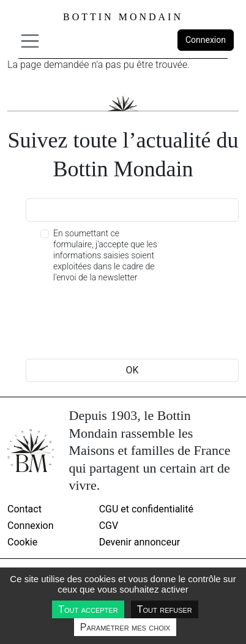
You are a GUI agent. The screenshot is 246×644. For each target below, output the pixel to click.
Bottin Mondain (123, 17)
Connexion (206, 40)
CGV (109, 526)
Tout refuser (165, 609)
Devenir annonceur (140, 542)
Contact (24, 509)
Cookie (22, 542)
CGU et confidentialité (146, 509)
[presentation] (119, 323)
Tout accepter (88, 609)
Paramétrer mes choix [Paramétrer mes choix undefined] (125, 627)
